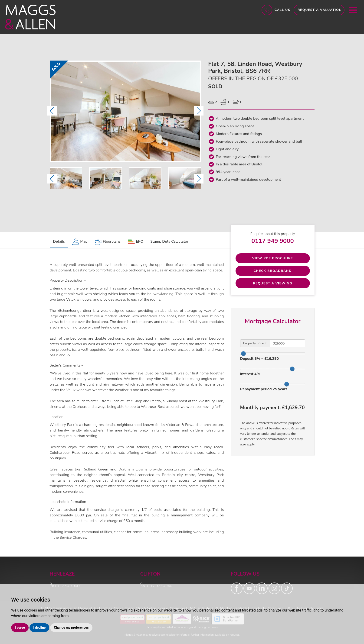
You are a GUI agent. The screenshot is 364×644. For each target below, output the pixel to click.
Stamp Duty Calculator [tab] (169, 241)
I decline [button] (39, 628)
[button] (52, 111)
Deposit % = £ (260, 359)
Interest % (250, 374)
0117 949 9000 (273, 241)
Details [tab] (59, 241)
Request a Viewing (273, 283)
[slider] (243, 354)
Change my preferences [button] (71, 628)
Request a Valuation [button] (320, 10)
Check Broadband (272, 271)
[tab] (80, 242)
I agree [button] (20, 628)
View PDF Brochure (273, 258)
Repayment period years (264, 389)
